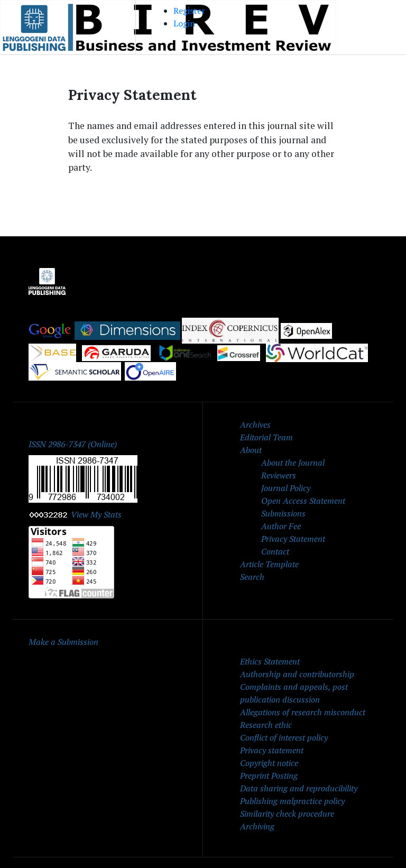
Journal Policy (286, 488)
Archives (255, 424)
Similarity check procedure (287, 814)
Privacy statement (272, 750)
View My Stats (96, 514)
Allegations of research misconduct (303, 712)
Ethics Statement (270, 661)
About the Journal (293, 463)
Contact (275, 551)
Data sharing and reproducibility (299, 788)
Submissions (283, 513)
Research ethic (266, 725)
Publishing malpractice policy (292, 801)
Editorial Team (266, 437)
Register (189, 11)
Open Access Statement (303, 501)
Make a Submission (63, 642)
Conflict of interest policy (284, 737)
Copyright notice (269, 763)
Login (184, 23)
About (251, 450)
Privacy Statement (293, 539)
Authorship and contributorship (297, 674)
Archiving (257, 826)
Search (252, 577)
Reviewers (279, 475)
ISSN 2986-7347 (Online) (73, 444)
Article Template (269, 564)
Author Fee (281, 526)
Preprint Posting (269, 775)
